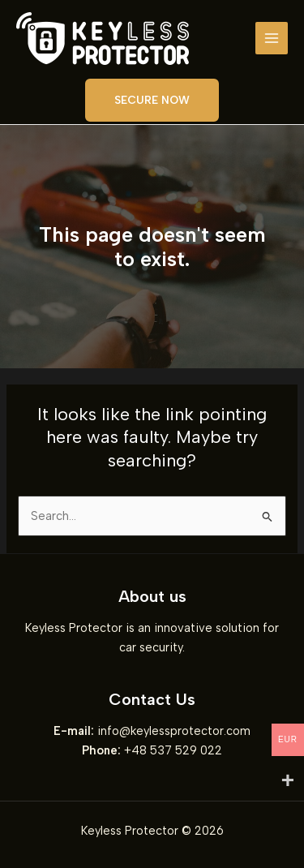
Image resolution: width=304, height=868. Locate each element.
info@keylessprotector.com (174, 731)
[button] (152, 101)
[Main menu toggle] (272, 38)
